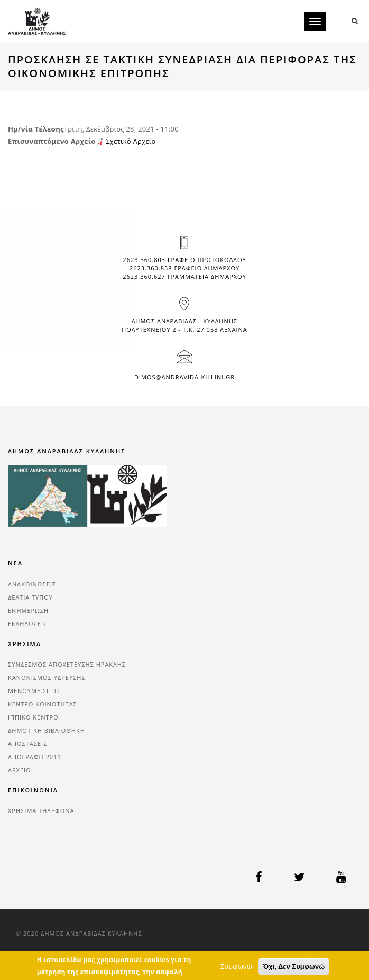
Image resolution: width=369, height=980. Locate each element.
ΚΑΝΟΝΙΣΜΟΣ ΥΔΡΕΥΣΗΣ (47, 678)
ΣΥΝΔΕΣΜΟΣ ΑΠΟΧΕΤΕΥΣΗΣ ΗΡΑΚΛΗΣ (67, 664)
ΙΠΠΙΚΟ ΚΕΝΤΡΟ (33, 717)
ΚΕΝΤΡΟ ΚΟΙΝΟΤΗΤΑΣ (43, 704)
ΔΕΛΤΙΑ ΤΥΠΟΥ (30, 597)
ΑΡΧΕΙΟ (20, 770)
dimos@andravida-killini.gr (185, 377)
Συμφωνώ (236, 973)
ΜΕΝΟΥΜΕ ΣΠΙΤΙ (34, 691)
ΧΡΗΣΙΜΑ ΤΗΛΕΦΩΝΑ (41, 811)
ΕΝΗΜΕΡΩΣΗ (28, 610)
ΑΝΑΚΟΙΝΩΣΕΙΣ (32, 584)
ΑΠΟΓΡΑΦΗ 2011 (35, 757)
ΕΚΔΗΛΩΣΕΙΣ (27, 624)
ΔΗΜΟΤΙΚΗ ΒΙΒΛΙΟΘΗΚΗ (47, 730)
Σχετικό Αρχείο (131, 141)
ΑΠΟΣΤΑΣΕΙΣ (27, 744)
